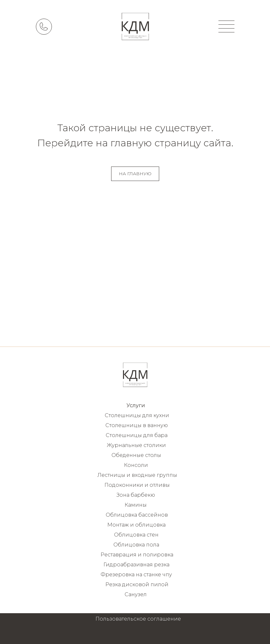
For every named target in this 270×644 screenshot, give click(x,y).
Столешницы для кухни (137, 415)
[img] (135, 26)
